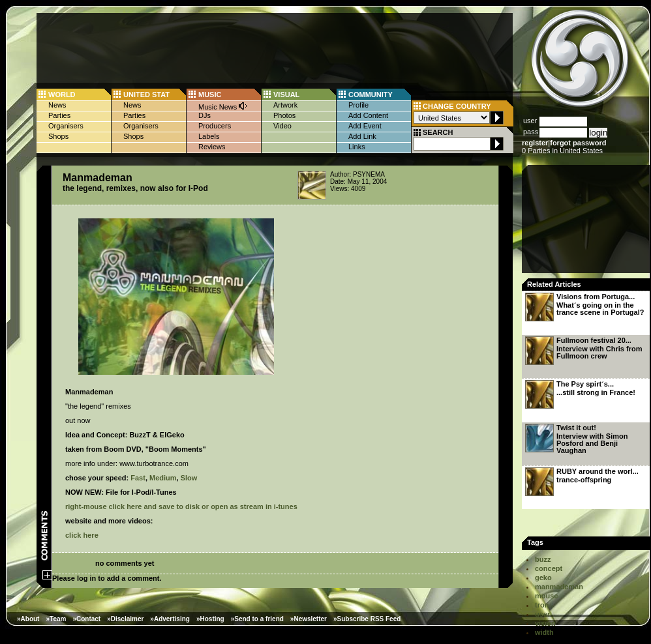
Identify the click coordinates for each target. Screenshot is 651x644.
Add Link (362, 136)
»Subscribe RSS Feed (367, 619)
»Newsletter (309, 619)
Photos (284, 115)
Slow (189, 478)
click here (82, 535)
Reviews (212, 147)
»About (28, 619)
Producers (215, 126)
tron (542, 605)
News (57, 105)
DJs (204, 115)
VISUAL (286, 95)
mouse (546, 596)
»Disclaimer (125, 619)
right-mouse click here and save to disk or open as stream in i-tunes (181, 506)
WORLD (62, 95)
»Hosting (210, 619)
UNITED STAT (146, 95)
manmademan (559, 587)
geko (543, 578)
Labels (209, 136)
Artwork (285, 105)
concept (549, 568)
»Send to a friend (257, 619)
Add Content (368, 115)
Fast (138, 478)
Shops (58, 136)
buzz (543, 559)
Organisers (66, 126)
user (542, 614)
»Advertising (170, 619)
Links (357, 147)
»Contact (86, 619)
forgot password (578, 143)
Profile (358, 105)
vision (545, 623)
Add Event (365, 126)
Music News (223, 106)
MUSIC (210, 95)
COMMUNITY (371, 95)
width (544, 632)
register (535, 143)
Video (282, 126)
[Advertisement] (587, 223)
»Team (56, 619)
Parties (59, 115)
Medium (163, 478)
